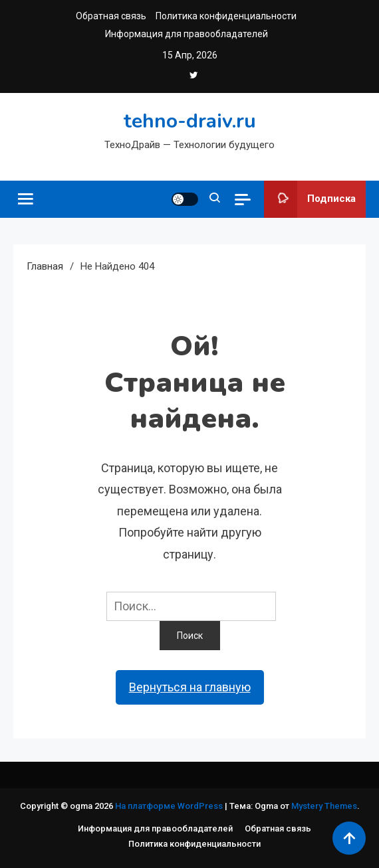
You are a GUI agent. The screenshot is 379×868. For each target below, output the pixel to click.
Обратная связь (111, 16)
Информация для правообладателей (187, 34)
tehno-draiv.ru (190, 121)
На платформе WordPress (170, 806)
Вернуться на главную (190, 687)
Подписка (310, 199)
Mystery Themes (324, 806)
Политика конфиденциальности (226, 16)
